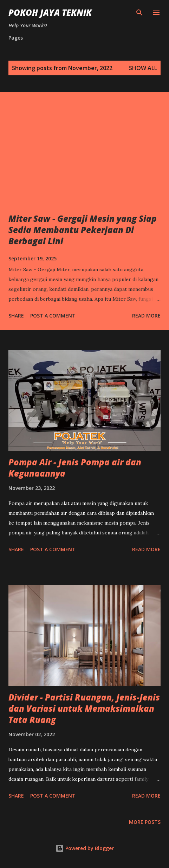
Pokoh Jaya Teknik (50, 12)
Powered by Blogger (85, 848)
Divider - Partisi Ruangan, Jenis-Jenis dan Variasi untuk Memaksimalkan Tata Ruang (84, 708)
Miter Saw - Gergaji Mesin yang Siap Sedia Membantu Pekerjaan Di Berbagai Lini (83, 230)
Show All (143, 68)
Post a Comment (53, 316)
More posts (145, 822)
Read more (146, 316)
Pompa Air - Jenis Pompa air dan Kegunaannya (75, 468)
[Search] (139, 13)
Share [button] (16, 316)
